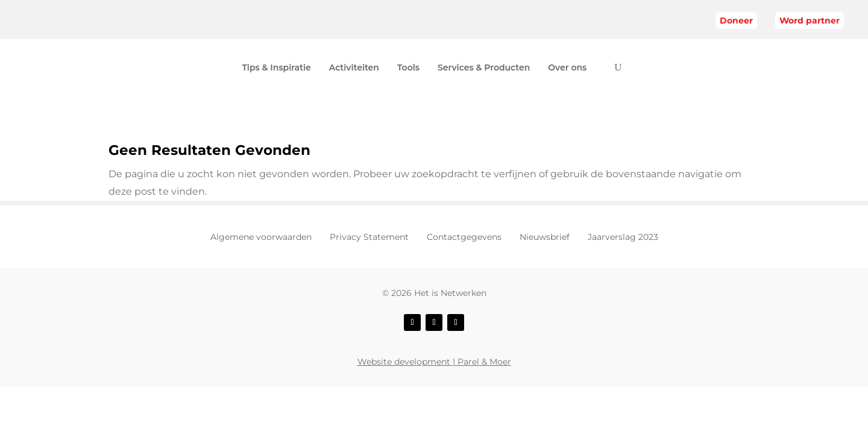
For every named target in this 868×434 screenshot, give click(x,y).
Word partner (810, 20)
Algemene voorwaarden (261, 237)
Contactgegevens (464, 237)
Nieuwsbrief (545, 237)
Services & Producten (484, 68)
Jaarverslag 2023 (623, 237)
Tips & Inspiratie (276, 68)
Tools (408, 68)
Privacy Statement (369, 237)
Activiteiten (354, 68)
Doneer (736, 20)
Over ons (567, 68)
